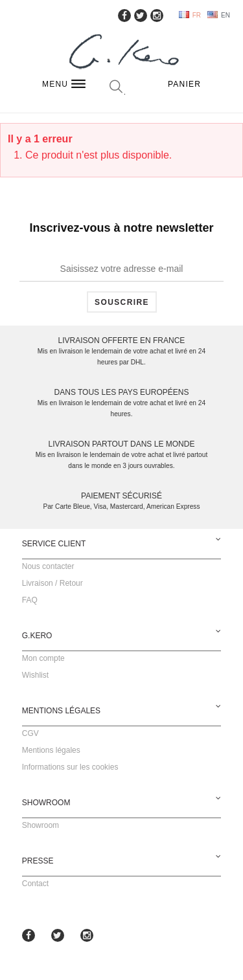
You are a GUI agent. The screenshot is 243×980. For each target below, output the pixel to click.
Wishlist (35, 675)
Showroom (40, 825)
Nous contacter (48, 566)
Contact (35, 884)
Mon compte (43, 658)
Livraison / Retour (52, 583)
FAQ (30, 600)
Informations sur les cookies (70, 767)
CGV (30, 733)
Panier (184, 84)
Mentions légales (51, 750)
